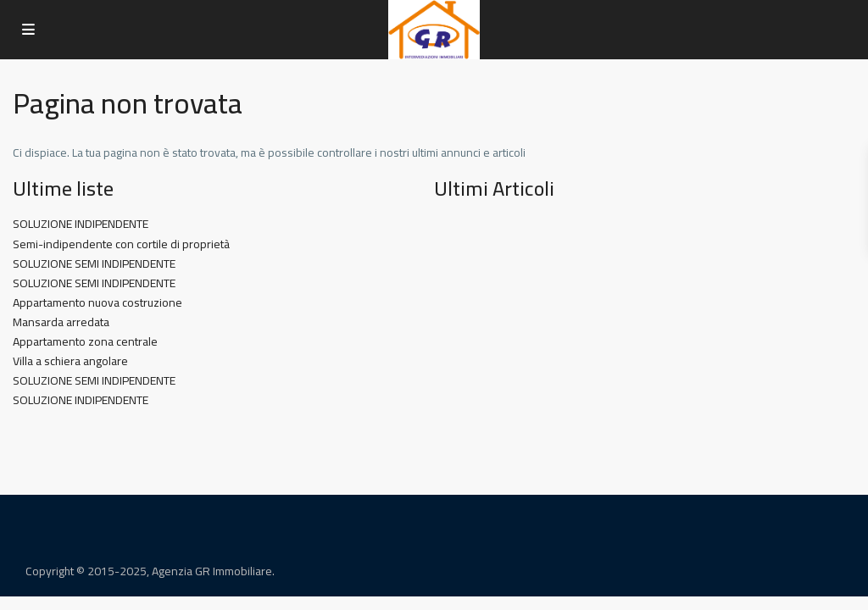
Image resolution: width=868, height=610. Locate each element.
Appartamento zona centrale (85, 341)
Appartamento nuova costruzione (97, 302)
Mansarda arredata (61, 322)
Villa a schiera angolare (70, 361)
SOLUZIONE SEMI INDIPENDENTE (94, 263)
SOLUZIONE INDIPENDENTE (81, 224)
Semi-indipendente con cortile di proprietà (121, 244)
